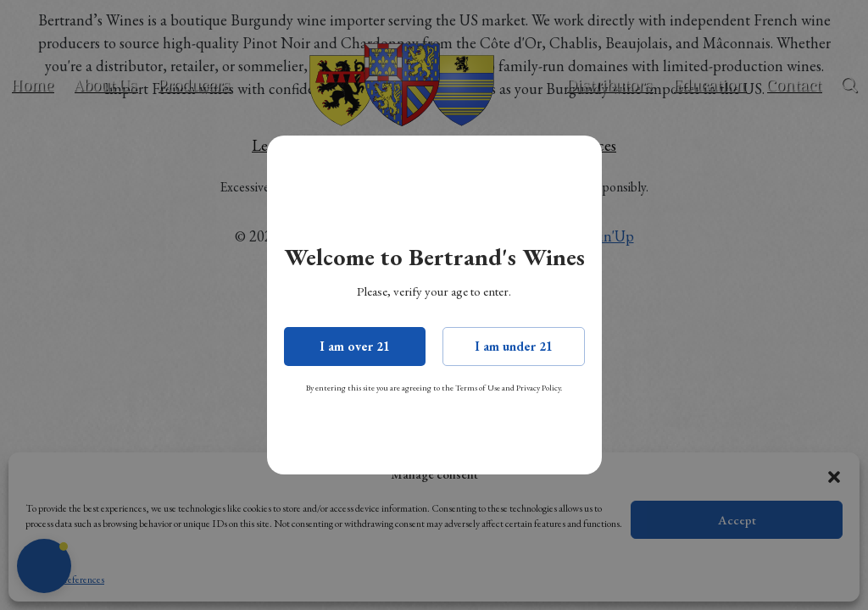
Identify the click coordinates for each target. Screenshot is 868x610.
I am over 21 (355, 346)
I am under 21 (514, 346)
